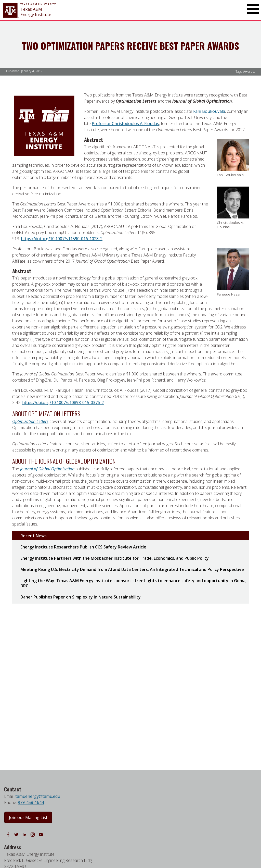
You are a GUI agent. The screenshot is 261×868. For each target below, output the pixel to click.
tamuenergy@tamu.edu (38, 796)
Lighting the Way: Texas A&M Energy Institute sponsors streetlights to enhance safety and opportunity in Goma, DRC (133, 583)
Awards (249, 72)
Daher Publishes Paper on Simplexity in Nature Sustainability (81, 597)
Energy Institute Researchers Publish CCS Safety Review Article (83, 547)
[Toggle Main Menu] (253, 9)
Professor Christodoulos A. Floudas (125, 124)
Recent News (34, 536)
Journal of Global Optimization (47, 469)
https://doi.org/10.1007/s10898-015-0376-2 (63, 402)
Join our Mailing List (28, 817)
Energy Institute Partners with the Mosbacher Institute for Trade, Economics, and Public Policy (115, 558)
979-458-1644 (31, 802)
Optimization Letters (30, 421)
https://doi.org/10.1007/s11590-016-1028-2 (62, 239)
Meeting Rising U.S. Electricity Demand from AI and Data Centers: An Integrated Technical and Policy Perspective (132, 569)
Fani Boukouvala (209, 111)
